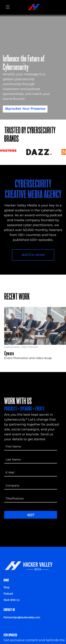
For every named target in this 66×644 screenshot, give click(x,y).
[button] (8, 336)
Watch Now (33, 255)
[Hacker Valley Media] (34, 7)
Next (31, 515)
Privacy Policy (15, 625)
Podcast (8, 594)
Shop (7, 587)
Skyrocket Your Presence (25, 109)
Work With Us (12, 600)
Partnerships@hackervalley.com (22, 617)
